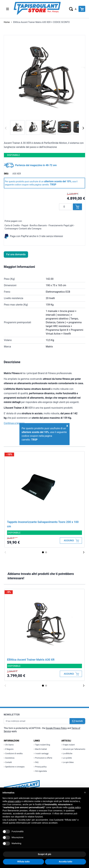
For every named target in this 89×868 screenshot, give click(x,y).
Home (7, 22)
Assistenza (9, 758)
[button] (85, 792)
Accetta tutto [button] (65, 862)
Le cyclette (67, 758)
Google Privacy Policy (56, 728)
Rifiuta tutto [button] (24, 862)
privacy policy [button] (14, 801)
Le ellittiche (67, 754)
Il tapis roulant (68, 745)
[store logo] (37, 8)
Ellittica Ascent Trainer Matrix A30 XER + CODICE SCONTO (41, 22)
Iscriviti (77, 721)
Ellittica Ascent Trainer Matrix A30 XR (31, 660)
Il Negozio (9, 749)
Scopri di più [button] (45, 854)
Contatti (8, 762)
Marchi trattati (40, 749)
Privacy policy (40, 767)
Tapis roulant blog (42, 745)
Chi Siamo (9, 745)
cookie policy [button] (74, 807)
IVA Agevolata (40, 771)
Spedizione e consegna (14, 767)
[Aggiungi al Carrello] (71, 541)
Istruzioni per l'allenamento (73, 749)
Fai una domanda (16, 254)
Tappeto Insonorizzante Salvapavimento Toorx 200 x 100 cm (43, 524)
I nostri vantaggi (41, 754)
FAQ (36, 762)
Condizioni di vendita (13, 754)
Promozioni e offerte (43, 758)
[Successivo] (83, 128)
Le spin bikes (68, 762)
